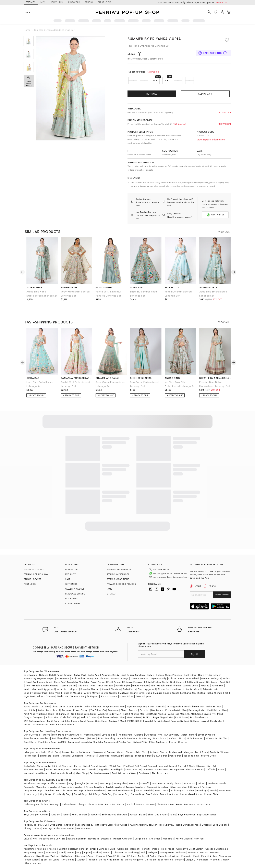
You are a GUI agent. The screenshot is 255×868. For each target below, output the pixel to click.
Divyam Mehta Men (114, 702)
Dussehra (106, 834)
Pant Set (116, 768)
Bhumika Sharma (90, 684)
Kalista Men (52, 712)
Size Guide (153, 72)
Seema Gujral (68, 681)
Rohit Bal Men (214, 702)
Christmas (155, 834)
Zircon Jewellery (95, 782)
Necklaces (29, 778)
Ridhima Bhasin (195, 677)
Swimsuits (91, 751)
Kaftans (154, 747)
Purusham (113, 705)
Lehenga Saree (143, 751)
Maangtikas (120, 778)
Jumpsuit (148, 765)
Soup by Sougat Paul (35, 688)
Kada (131, 786)
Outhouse (151, 730)
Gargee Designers (34, 712)
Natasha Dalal (47, 670)
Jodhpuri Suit (79, 765)
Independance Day (49, 834)
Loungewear (177, 765)
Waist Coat (116, 761)
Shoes (139, 786)
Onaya (125, 673)
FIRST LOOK (104, 2)
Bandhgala (117, 765)
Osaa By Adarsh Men (210, 670)
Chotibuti (69, 820)
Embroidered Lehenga (74, 799)
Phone (212, 585)
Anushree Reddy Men (110, 709)
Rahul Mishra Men (199, 712)
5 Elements (211, 733)
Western (28, 768)
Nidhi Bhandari (195, 733)
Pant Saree (175, 751)
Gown (121, 747)
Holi (35, 834)
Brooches (162, 768)
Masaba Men (134, 712)
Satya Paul (80, 670)
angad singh (173, 377)
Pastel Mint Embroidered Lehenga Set (75, 384)
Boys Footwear (186, 810)
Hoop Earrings (75, 786)
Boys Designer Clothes (36, 810)
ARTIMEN (151, 709)
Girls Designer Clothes (36, 799)
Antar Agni (94, 670)
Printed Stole (211, 789)
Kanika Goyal (193, 684)
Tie (154, 768)
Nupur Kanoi (45, 677)
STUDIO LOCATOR (33, 579)
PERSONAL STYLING (75, 593)
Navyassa (122, 820)
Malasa (159, 688)
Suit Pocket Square (145, 761)
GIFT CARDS (71, 583)
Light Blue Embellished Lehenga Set (144, 293)
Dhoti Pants (202, 747)
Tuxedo (92, 765)
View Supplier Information (211, 140)
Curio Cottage (32, 730)
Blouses (129, 751)
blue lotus (172, 287)
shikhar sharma (141, 377)
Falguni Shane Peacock (169, 670)
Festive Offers (209, 751)
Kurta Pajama (62, 765)
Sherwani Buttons (34, 765)
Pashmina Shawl (169, 789)
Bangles (81, 778)
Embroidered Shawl (191, 789)
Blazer (142, 810)
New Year (199, 834)
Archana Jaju (189, 688)
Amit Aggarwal (46, 684)
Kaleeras (134, 778)
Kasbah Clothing (70, 712)
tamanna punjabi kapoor (77, 377)
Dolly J (151, 670)
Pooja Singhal (64, 670)
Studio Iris (63, 691)
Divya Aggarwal (147, 684)
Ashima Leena (191, 681)
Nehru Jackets (80, 810)
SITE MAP (111, 593)
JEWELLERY (57, 2)
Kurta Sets (54, 747)
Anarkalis (41, 747)
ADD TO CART (205, 94)
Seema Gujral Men (97, 716)
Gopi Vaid (55, 688)
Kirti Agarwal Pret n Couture (59, 823)
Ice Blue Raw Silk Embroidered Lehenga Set (180, 384)
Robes (172, 761)
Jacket (133, 810)
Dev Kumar (157, 705)
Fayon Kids (30, 820)
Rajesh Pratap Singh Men (140, 702)
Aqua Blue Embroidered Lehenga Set (213, 293)
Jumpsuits (78, 751)
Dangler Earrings (33, 786)
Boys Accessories (207, 810)
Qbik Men (76, 709)
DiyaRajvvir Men (213, 709)
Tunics (164, 747)
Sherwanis (99, 747)
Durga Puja (141, 834)
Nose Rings (106, 778)
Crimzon (183, 737)
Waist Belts (225, 786)
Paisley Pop (125, 737)
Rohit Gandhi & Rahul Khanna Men (66, 716)
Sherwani (67, 761)
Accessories (162, 765)
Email (196, 585)
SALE (68, 579)
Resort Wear (31, 751)
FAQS (110, 588)
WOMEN (31, 2)
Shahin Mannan (109, 691)
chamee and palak (108, 377)
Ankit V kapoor (93, 702)
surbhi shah (34, 287)
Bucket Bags (80, 789)
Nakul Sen (31, 677)
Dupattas (104, 751)
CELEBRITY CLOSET (75, 588)
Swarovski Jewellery (72, 782)
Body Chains (174, 778)
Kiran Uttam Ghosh (189, 673)
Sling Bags (45, 789)
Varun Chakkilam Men (36, 720)
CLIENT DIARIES (73, 603)
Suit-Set (212, 761)
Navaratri (94, 834)
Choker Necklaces (95, 786)
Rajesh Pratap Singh (157, 677)
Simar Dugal (146, 688)
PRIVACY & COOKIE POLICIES (121, 583)
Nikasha (205, 681)
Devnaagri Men (197, 705)
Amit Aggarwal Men (35, 709)
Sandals (149, 786)
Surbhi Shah (129, 684)
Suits (86, 761)
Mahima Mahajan (211, 673)
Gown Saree (160, 751)
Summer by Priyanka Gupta (154, 39)
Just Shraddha (60, 733)
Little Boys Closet (105, 820)
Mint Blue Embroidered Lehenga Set (178, 293)
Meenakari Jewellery (47, 782)
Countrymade (75, 702)
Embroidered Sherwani (115, 810)
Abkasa (162, 709)
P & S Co (43, 820)
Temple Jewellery (135, 782)
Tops (145, 747)
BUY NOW (152, 94)
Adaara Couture (46, 691)
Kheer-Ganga (81, 705)
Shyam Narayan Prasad (171, 684)
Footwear (144, 768)
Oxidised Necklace (117, 786)
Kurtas (78, 761)
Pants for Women (219, 747)
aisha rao (137, 287)
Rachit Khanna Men (134, 709)
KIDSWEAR (74, 2)
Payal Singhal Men (163, 712)
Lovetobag (145, 733)
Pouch (213, 786)
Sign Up (195, 649)
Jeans (49, 765)
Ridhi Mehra (78, 673)
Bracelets (61, 778)
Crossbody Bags (62, 789)
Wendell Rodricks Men (157, 716)
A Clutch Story (177, 733)
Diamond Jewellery (158, 782)
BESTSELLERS (72, 569)
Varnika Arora (92, 730)
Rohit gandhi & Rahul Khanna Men (186, 702)
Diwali (27, 834)
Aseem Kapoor (144, 691)
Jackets (66, 751)
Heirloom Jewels (217, 778)
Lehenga (55, 799)
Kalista (172, 673)
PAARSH (147, 712)
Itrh (227, 688)
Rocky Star (190, 670)
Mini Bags (95, 789)
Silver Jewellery (179, 782)
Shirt (150, 810)
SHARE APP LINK (222, 594)
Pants (94, 761)
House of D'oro (78, 733)
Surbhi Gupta (172, 688)
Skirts (56, 751)
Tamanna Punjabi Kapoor (84, 691)
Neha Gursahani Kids (188, 820)
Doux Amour (160, 733)
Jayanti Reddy (158, 673)
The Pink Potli (125, 730)
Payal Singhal (123, 681)
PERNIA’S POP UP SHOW (36, 574)
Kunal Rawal (53, 705)
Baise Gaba (63, 673)
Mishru (226, 673)
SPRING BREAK (135, 716)
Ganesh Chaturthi (123, 834)
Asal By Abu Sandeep (133, 670)
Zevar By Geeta (206, 730)
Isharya (46, 730)
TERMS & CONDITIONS (118, 579)
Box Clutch (152, 789)
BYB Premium (84, 823)
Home (27, 30)
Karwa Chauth (184, 834)
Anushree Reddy (111, 670)
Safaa (202, 688)
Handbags (202, 786)
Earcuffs (145, 778)
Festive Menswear (100, 768)
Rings (71, 778)
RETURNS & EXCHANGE (118, 574)
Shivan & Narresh (110, 673)
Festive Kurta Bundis (63, 768)
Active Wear (130, 768)
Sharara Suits (96, 799)
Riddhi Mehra (177, 677)
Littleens (206, 820)
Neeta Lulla (30, 684)
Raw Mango (31, 670)
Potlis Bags (177, 786)
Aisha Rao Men (176, 709)
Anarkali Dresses (135, 799)
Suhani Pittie (140, 737)
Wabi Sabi (30, 705)
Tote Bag (107, 789)
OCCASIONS (72, 598)
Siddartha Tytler (86, 681)
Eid (64, 834)
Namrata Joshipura (68, 684)
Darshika (144, 705)
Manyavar (93, 673)
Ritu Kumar (212, 677)
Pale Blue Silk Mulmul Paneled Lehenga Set (108, 293)
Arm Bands (190, 778)
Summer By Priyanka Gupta (39, 673)
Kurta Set (110, 799)
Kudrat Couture (89, 712)
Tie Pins (128, 761)
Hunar (192, 730)
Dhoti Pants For (165, 799)
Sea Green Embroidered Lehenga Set (144, 384)
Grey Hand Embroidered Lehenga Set (75, 293)
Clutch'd (139, 730)
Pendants (29, 782)
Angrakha (104, 765)
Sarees (65, 747)
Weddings (168, 834)
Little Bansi (56, 820)
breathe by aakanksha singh (215, 377)
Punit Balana (114, 677)
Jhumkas (49, 786)
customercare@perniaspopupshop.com (168, 575)
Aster (184, 730)
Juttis (165, 786)
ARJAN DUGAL (194, 709)
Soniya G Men (117, 716)
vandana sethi (209, 287)
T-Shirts (191, 761)
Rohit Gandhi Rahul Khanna (166, 681)
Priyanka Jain (210, 684)
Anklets (202, 778)
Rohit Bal (225, 677)
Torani (133, 688)
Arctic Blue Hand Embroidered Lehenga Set (42, 293)
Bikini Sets (45, 751)
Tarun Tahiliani (105, 681)
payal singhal (105, 287)
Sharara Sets (133, 747)
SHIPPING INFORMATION (119, 569)
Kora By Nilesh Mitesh (62, 720)
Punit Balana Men (217, 705)
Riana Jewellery (107, 733)
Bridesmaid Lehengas (181, 747)
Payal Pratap (98, 677)
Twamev (66, 705)
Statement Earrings (200, 782)
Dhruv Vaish (58, 702)
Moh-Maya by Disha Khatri (67, 730)
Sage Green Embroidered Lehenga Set (111, 384)
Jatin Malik (90, 709)
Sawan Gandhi (109, 688)
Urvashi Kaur (127, 691)
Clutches (190, 786)
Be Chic (224, 733)
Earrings (42, 778)
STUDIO (89, 2)
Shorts (181, 761)
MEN (43, 2)
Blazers (201, 761)
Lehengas (29, 747)
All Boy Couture (32, 823)
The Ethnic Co (98, 705)
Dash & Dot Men (41, 702)
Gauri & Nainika (139, 673)
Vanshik (161, 702)
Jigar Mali (29, 691)
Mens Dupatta (133, 765)
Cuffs (51, 778)
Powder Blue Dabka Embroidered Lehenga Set (215, 384)
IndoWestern (42, 768)
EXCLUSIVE (71, 574)
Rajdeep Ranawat (133, 677)
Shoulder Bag (122, 789)
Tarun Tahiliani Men (58, 709)
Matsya (124, 688)
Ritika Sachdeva (158, 737)
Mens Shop (82, 768)
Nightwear (117, 751)
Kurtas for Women (81, 747)
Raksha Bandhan (77, 834)
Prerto (173, 737)
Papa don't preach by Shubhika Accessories (92, 737)
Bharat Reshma (129, 705)
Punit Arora (181, 712)
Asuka (41, 705)
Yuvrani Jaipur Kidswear (143, 820)
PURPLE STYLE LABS (34, 569)
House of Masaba (72, 688)
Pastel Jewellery (115, 782)
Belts (158, 786)
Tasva (27, 702)
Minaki (92, 733)
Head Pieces (158, 778)
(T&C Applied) (179, 124)
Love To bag (109, 730)
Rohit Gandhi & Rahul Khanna (42, 681)
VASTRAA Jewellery (169, 730)
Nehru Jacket (44, 761)
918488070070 (223, 2)
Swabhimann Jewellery (37, 733)
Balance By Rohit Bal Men (185, 716)
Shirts (57, 761)
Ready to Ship (191, 751)
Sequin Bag (137, 789)
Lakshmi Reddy (85, 820)
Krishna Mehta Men (176, 705)
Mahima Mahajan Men (112, 712)
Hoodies (162, 761)
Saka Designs (220, 820)
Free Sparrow (167, 820)
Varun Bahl (217, 681)
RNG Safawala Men (34, 716)
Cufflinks (211, 765)
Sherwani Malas (195, 765)
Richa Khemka (215, 688)
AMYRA (62, 737)
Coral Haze (30, 737)
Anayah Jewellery (127, 733)
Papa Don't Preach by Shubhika (72, 677)
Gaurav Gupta (141, 681)
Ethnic (221, 765)
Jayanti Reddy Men (212, 716)
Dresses (111, 747)
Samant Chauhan (111, 684)
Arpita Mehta (92, 688)
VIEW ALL (224, 231)
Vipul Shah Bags (47, 737)
